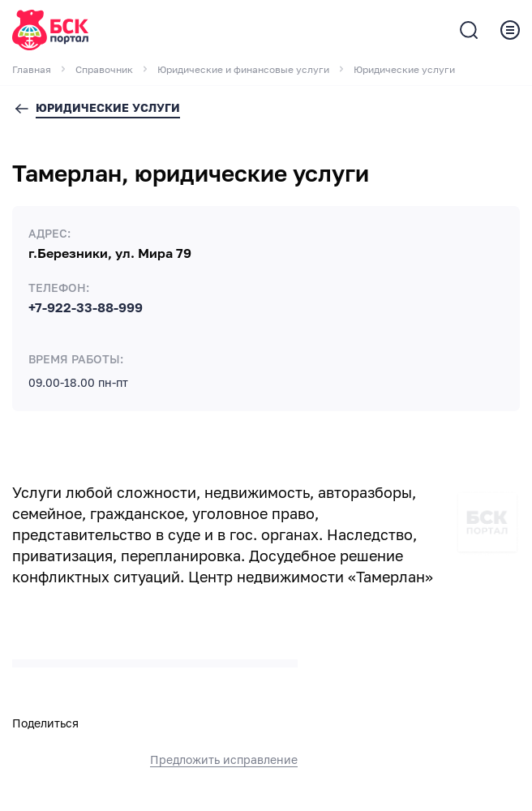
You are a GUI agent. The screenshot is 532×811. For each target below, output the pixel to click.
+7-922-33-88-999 (86, 308)
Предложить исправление (224, 760)
